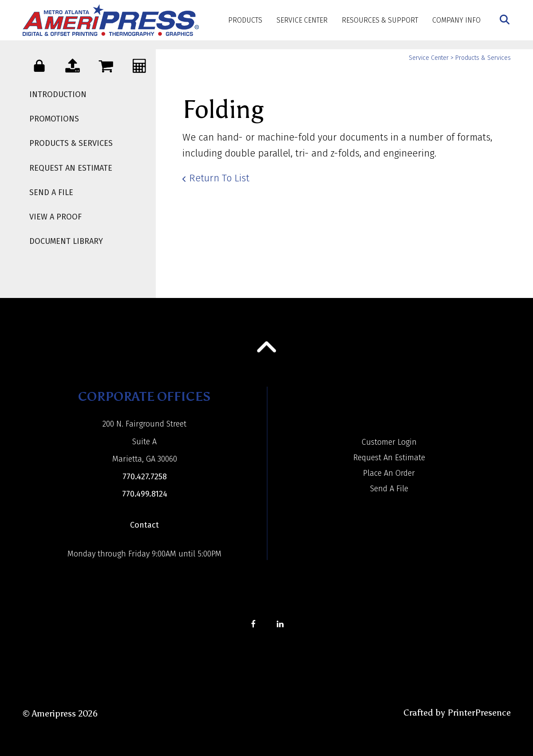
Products (245, 20)
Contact (144, 525)
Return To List (219, 178)
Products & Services (71, 143)
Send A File (51, 192)
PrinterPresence (479, 713)
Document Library (66, 241)
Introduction (58, 94)
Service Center (302, 20)
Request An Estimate (71, 168)
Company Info (456, 20)
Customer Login (389, 442)
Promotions (54, 119)
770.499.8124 (145, 494)
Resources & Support (380, 20)
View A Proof (55, 217)
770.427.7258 (145, 477)
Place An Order (389, 473)
